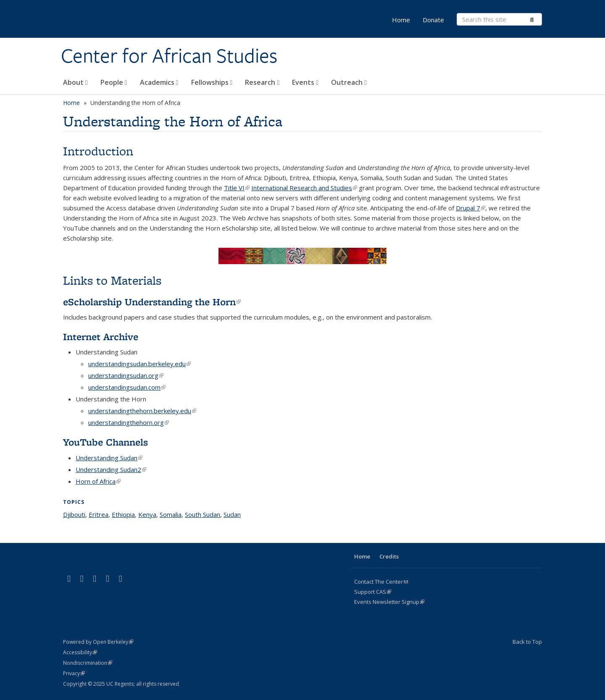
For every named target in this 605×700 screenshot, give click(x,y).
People (114, 82)
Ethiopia (123, 514)
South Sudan (203, 514)
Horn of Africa (98, 481)
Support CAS (373, 592)
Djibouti (74, 514)
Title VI (237, 188)
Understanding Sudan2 (111, 469)
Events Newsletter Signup (389, 602)
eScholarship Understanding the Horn (152, 302)
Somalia (171, 514)
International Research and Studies (304, 188)
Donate (433, 20)
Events (305, 82)
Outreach (349, 82)
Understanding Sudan (109, 458)
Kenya (147, 514)
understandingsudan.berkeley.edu (139, 364)
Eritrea (99, 514)
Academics (159, 82)
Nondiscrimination (88, 663)
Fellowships (212, 82)
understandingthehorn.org (129, 422)
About (75, 82)
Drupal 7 (471, 208)
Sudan (232, 514)
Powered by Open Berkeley (98, 642)
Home (401, 20)
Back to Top (527, 642)
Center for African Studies (169, 56)
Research (262, 82)
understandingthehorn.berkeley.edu (142, 411)
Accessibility (80, 652)
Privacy (74, 673)
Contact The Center (381, 582)
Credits (389, 556)
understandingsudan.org (126, 375)
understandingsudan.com (127, 387)
